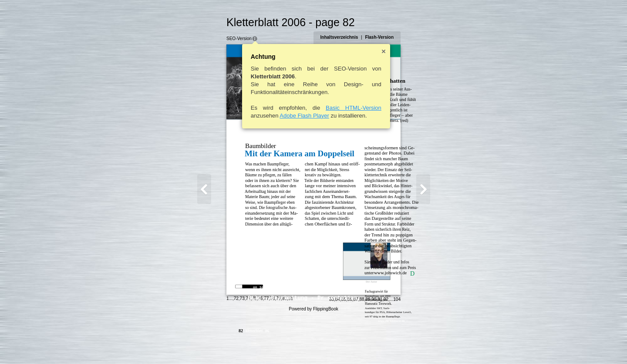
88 (378, 345)
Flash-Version (395, 37)
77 (251, 344)
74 (232, 344)
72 (220, 344)
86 (366, 345)
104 (413, 345)
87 (372, 345)
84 (353, 345)
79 (263, 344)
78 (257, 344)
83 (347, 345)
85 (359, 345)
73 (226, 344)
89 (384, 345)
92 (402, 345)
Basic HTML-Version (338, 108)
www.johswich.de (375, 273)
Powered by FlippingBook (313, 355)
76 (244, 344)
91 (396, 345)
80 (268, 344)
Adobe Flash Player (288, 116)
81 (275, 344)
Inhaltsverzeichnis (355, 37)
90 (390, 345)
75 (238, 344)
